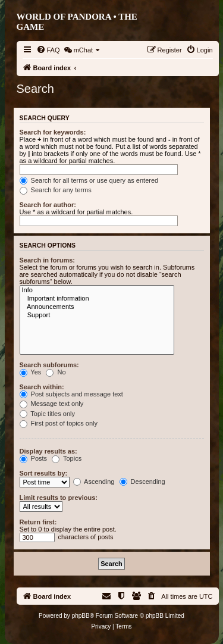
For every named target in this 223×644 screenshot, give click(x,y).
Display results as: (48, 451)
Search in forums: (48, 260)
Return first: (38, 522)
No (56, 372)
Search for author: (48, 205)
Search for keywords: (53, 132)
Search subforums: (49, 365)
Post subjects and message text (71, 394)
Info (97, 290)
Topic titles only (47, 414)
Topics (67, 458)
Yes (31, 372)
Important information (97, 299)
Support (97, 315)
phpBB (81, 616)
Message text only (52, 404)
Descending (142, 482)
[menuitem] (48, 50)
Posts (34, 458)
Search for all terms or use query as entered (89, 180)
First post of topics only (59, 423)
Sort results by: (44, 473)
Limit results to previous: (59, 498)
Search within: (42, 387)
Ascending (94, 482)
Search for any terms (56, 190)
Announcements (97, 307)
